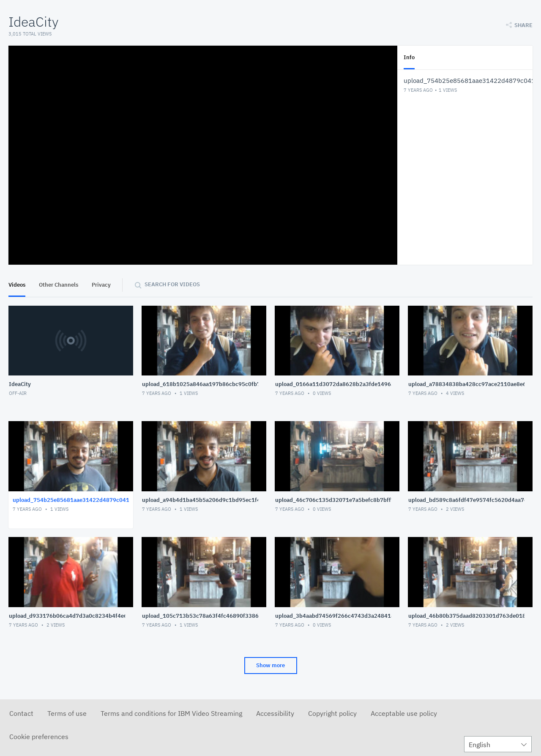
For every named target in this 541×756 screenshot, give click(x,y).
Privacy (101, 285)
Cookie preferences (39, 737)
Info (409, 57)
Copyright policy (332, 713)
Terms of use (67, 713)
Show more (270, 665)
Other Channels (59, 285)
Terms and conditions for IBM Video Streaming (171, 713)
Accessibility (275, 713)
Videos (17, 285)
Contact (21, 713)
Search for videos (172, 284)
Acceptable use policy (404, 713)
